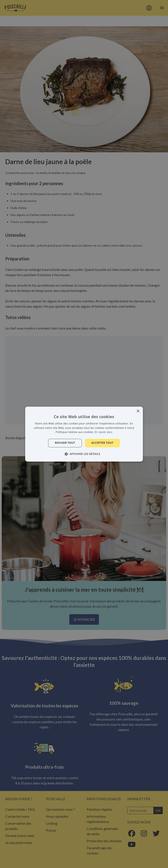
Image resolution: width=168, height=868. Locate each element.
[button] (84, 454)
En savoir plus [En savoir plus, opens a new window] (103, 432)
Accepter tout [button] (102, 443)
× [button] (138, 411)
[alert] (84, 434)
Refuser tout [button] (65, 443)
